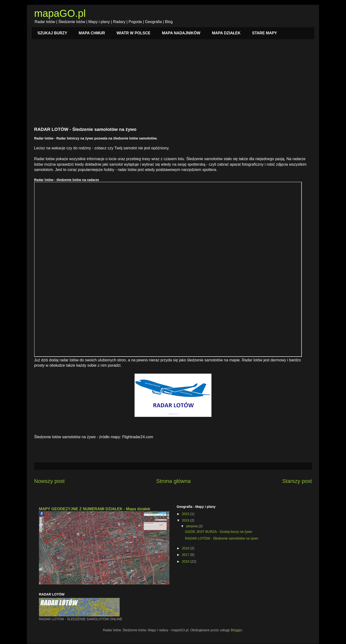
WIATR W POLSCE (133, 33)
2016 (186, 561)
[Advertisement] (173, 85)
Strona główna (173, 481)
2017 (186, 555)
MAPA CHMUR (92, 33)
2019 (186, 520)
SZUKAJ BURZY (52, 33)
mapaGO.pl (60, 13)
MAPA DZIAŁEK (226, 33)
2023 (186, 514)
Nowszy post (49, 481)
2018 (186, 548)
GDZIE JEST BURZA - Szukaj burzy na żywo (219, 532)
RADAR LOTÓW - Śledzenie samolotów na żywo (222, 538)
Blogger (236, 630)
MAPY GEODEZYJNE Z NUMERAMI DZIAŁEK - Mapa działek (95, 509)
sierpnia (192, 526)
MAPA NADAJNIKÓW (181, 33)
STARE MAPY (265, 33)
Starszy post (297, 481)
